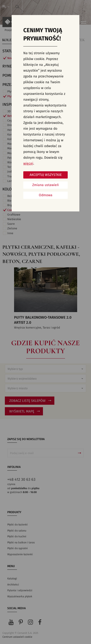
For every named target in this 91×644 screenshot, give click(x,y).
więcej (28, 164)
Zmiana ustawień (45, 185)
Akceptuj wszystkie (46, 175)
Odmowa (46, 195)
